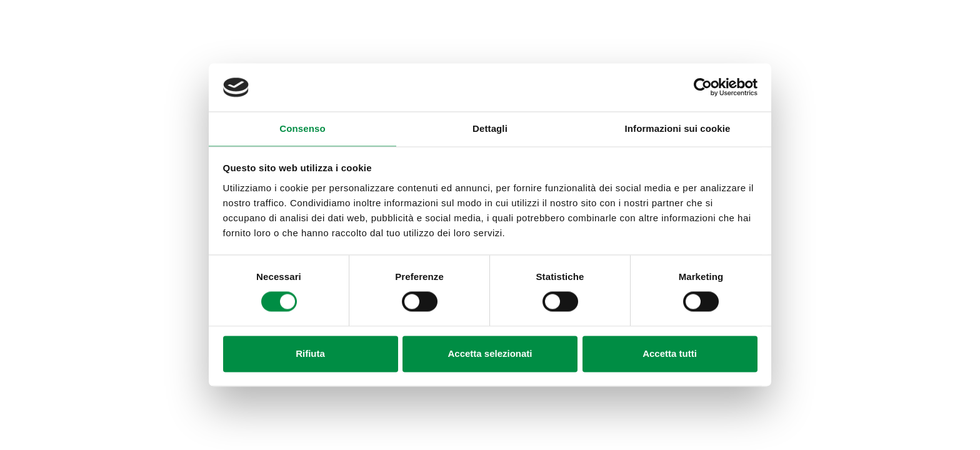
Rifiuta (310, 353)
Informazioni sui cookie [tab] (678, 128)
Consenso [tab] (302, 128)
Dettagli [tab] (490, 128)
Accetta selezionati (490, 353)
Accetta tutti (670, 353)
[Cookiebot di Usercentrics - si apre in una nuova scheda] (703, 87)
